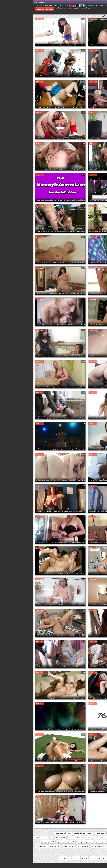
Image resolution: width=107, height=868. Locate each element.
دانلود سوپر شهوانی (15, 842)
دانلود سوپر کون (22, 846)
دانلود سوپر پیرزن (50, 846)
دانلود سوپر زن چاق (98, 842)
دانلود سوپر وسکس (64, 846)
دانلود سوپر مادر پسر (80, 846)
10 (40, 858)
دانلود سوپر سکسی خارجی (33, 842)
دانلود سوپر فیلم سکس (97, 846)
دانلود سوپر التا (40, 837)
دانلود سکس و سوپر (98, 851)
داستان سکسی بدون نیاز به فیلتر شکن (93, 833)
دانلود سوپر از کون (53, 837)
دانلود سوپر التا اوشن (26, 837)
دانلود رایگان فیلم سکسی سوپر (72, 837)
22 (32, 858)
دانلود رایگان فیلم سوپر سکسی (95, 837)
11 (36, 858)
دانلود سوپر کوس (36, 846)
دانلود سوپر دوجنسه (8, 837)
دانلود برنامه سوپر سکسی (30, 833)
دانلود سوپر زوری (84, 842)
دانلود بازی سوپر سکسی (70, 833)
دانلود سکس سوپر (8, 846)
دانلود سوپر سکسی (69, 842)
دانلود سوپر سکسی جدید (52, 842)
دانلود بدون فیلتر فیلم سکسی (50, 833)
